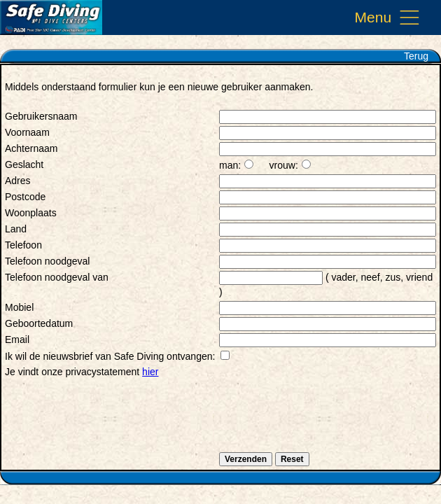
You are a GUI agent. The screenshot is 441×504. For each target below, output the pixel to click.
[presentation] (111, 423)
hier (150, 372)
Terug (416, 56)
